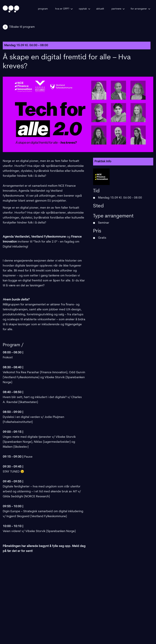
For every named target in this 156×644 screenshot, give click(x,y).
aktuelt (100, 9)
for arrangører (140, 9)
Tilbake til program (19, 27)
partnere (118, 9)
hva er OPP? (64, 9)
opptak (84, 9)
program (43, 9)
